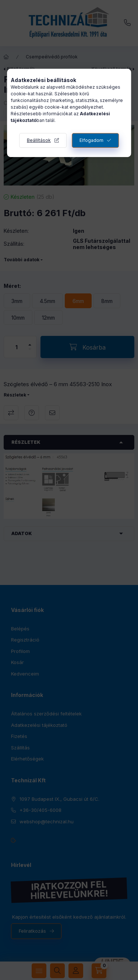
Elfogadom (91, 140)
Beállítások (39, 140)
